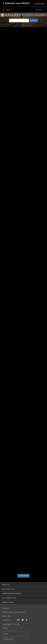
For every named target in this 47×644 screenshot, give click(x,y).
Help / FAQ (7, 616)
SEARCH (34, 20)
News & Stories (8, 602)
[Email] (15, 634)
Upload (39, 9)
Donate (6, 608)
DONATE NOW (39, 4)
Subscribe (8, 639)
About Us (6, 585)
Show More (23, 576)
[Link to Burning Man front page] (16, 3)
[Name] (12, 628)
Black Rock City (9, 589)
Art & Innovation (9, 598)
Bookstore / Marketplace (14, 612)
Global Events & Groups (12, 593)
